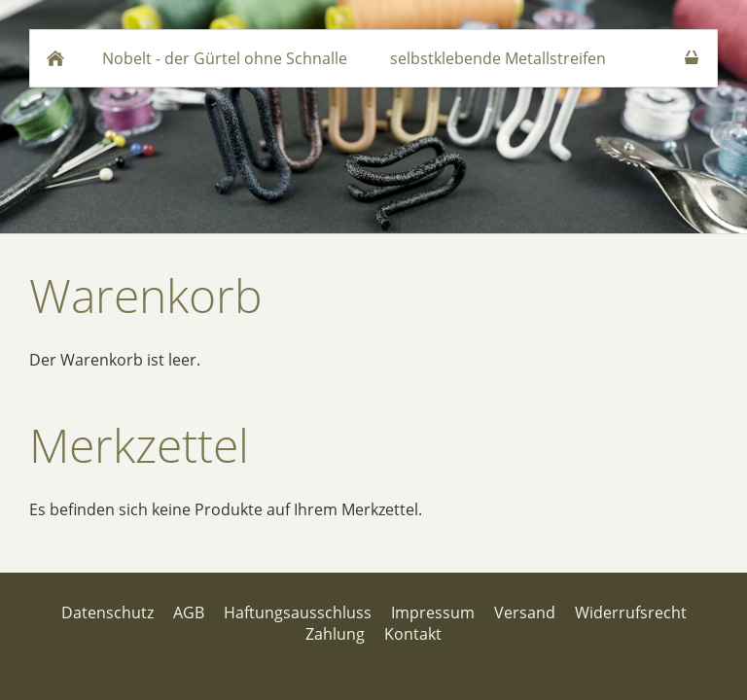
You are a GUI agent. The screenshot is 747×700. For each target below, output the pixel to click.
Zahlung (335, 634)
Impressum (433, 612)
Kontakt (413, 634)
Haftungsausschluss (298, 612)
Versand (525, 612)
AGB (189, 612)
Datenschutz (107, 612)
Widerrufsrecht (631, 612)
